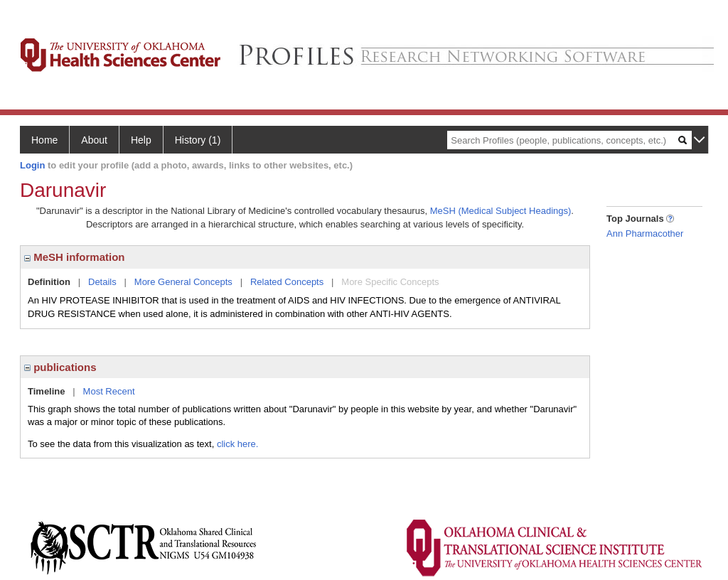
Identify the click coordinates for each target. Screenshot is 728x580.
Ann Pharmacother (645, 233)
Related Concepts (287, 282)
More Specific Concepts (390, 282)
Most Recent (109, 391)
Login (32, 165)
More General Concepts (183, 282)
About (94, 140)
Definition (49, 282)
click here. (238, 444)
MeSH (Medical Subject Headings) (501, 211)
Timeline (47, 391)
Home (44, 140)
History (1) (198, 140)
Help (141, 140)
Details (102, 282)
